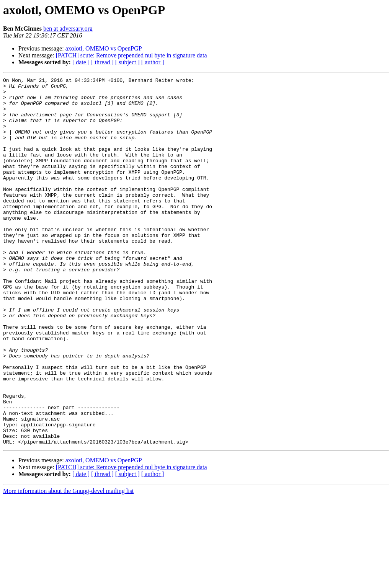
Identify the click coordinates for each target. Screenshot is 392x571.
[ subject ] (127, 62)
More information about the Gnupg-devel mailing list (68, 564)
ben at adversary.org (68, 29)
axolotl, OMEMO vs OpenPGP (104, 48)
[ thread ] (102, 62)
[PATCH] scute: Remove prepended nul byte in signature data (131, 55)
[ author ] (153, 62)
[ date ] (81, 62)
